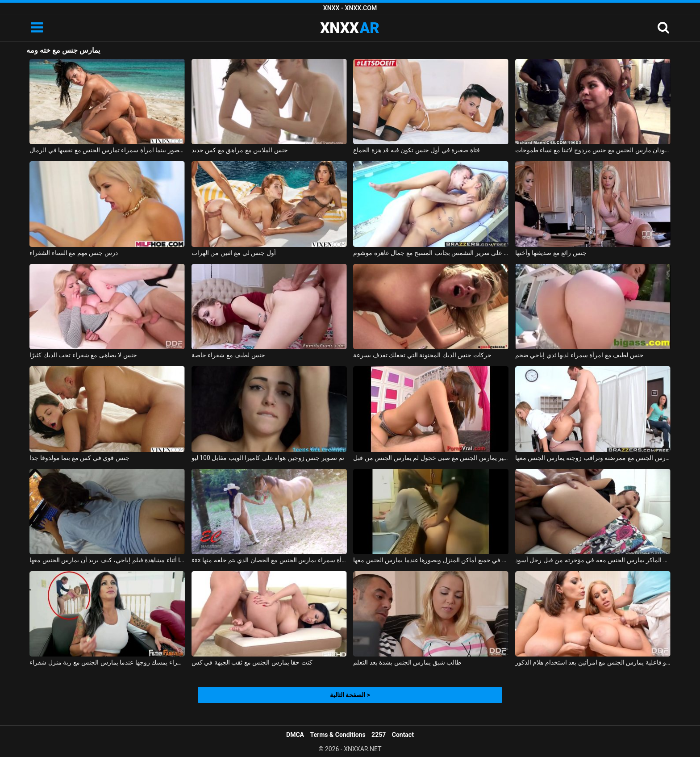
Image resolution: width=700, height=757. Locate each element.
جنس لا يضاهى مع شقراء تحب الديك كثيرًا (83, 355)
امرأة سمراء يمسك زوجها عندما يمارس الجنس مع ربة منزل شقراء (107, 662)
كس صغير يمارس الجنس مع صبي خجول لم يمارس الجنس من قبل (431, 458)
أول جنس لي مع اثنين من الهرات (234, 253)
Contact (403, 735)
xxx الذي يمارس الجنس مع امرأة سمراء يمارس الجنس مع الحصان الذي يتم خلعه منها (269, 560)
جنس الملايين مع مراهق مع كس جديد (240, 150)
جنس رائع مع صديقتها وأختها (551, 253)
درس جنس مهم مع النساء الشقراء (73, 253)
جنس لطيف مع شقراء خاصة (228, 355)
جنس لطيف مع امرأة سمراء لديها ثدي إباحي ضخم (579, 355)
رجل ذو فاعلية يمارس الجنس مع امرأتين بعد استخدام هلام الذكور (593, 662)
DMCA (295, 735)
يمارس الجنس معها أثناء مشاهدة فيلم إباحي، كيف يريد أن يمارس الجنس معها (107, 560)
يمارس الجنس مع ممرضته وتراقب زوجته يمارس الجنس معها (593, 458)
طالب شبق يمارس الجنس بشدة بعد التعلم (407, 662)
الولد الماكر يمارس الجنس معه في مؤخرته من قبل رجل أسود (593, 560)
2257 (379, 735)
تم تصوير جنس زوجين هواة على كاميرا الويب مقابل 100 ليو (268, 458)
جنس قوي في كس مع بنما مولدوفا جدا (79, 458)
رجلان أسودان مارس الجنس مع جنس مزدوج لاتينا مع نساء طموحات (593, 150)
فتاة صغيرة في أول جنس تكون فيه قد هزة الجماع (416, 150)
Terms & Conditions (338, 735)
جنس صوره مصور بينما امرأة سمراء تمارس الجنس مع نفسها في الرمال (107, 150)
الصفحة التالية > (350, 695)
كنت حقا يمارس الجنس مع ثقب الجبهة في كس (252, 662)
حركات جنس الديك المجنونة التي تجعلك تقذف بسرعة (422, 355)
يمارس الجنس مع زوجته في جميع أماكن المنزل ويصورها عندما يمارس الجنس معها (431, 560)
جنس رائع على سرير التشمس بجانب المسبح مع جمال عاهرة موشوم (431, 253)
